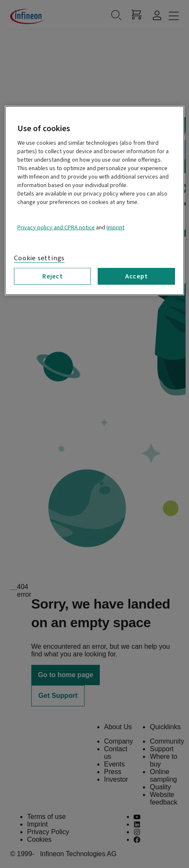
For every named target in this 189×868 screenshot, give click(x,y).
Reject (53, 276)
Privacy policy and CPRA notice (56, 227)
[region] (94, 200)
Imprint (115, 227)
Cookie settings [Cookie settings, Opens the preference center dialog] (39, 258)
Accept (137, 276)
